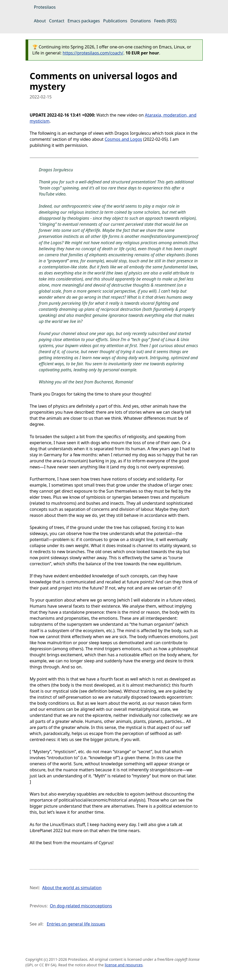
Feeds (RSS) (165, 21)
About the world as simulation (72, 888)
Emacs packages (84, 21)
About (40, 21)
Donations (141, 21)
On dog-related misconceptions (81, 906)
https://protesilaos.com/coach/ (93, 53)
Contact (57, 21)
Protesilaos (45, 7)
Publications (115, 21)
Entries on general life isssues (76, 924)
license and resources (124, 965)
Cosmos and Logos (123, 139)
